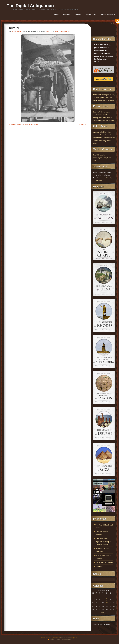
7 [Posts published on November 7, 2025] (107, 600)
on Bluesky (108, 178)
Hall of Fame (90, 14)
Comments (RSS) (66, 639)
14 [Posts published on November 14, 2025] (107, 603)
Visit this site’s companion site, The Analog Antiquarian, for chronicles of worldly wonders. (104, 98)
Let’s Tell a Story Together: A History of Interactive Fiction (103, 542)
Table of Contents (108, 14)
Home (56, 14)
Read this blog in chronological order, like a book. (102, 158)
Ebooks (78, 14)
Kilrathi (82, 124)
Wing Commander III (62, 31)
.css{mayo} (74, 638)
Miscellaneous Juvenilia (104, 562)
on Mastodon (97, 181)
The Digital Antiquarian (30, 6)
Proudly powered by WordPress (51, 638)
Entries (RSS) (54, 639)
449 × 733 (49, 31)
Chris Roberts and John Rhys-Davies (25, 124)
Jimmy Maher (16, 31)
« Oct (103, 613)
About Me (67, 14)
